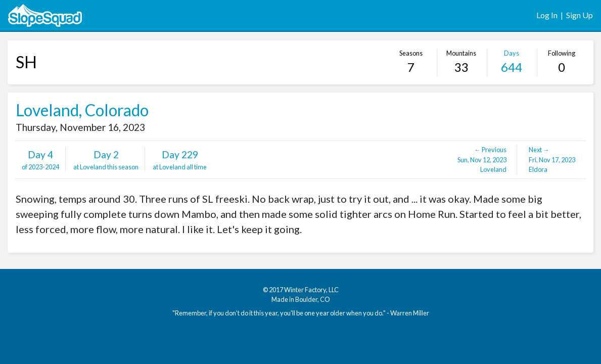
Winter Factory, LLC (311, 290)
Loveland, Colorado (82, 110)
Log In (547, 15)
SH (26, 62)
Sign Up (580, 15)
